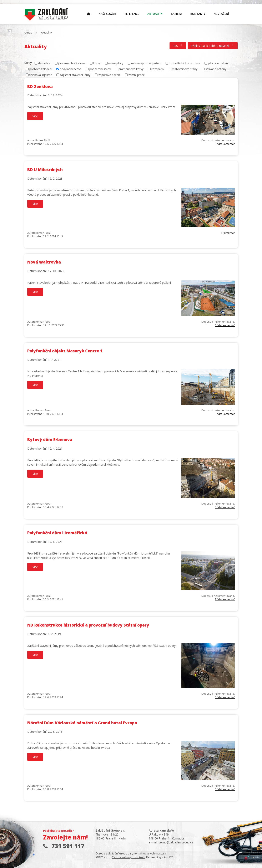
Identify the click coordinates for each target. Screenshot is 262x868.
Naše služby (107, 14)
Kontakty (198, 14)
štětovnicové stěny (185, 69)
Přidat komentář (225, 144)
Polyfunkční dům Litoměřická (57, 533)
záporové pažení (109, 75)
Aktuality (155, 14)
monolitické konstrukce (185, 63)
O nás (46, 15)
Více (35, 116)
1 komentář (228, 233)
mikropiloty (116, 63)
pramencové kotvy (131, 69)
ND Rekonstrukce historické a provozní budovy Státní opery (88, 625)
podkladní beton (71, 69)
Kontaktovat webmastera (150, 853)
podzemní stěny (100, 69)
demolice (44, 63)
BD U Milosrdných (45, 170)
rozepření (158, 69)
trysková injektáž (41, 75)
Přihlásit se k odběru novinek (213, 46)
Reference (132, 14)
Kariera (177, 14)
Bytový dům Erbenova (50, 440)
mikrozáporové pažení (146, 63)
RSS (178, 46)
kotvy (97, 63)
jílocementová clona (72, 63)
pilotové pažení (218, 63)
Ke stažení (221, 14)
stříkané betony (216, 69)
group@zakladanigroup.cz (176, 842)
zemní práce (137, 75)
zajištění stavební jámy (75, 75)
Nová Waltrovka (44, 262)
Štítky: (28, 63)
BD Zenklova (40, 87)
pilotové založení (41, 69)
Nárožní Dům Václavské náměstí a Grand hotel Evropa (82, 723)
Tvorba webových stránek (129, 857)
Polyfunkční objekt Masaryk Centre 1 (65, 351)
